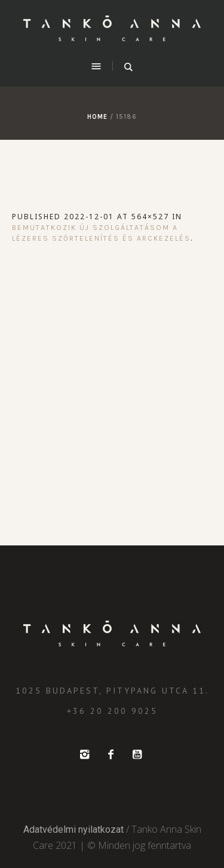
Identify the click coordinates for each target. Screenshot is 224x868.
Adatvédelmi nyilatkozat (73, 829)
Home (97, 117)
